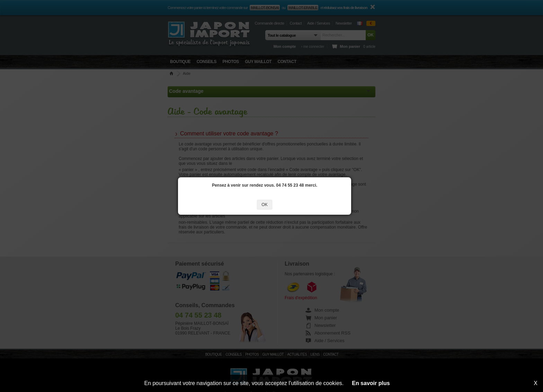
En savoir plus (371, 383)
